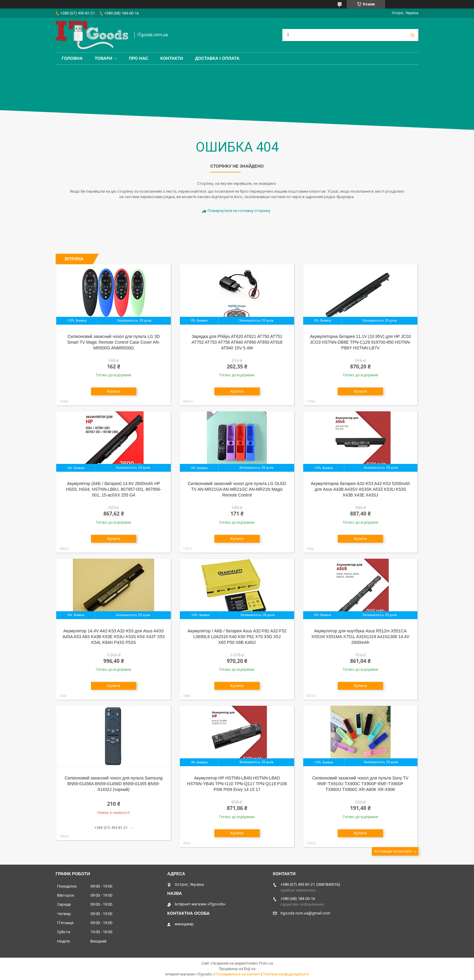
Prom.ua (266, 963)
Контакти (172, 58)
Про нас (138, 58)
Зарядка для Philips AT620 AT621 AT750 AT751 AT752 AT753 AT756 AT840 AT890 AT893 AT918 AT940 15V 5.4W (237, 342)
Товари (103, 58)
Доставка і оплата (217, 58)
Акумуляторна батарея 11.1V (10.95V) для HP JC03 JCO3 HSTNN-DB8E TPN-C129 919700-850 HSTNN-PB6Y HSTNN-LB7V (360, 342)
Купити (114, 391)
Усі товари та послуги (393, 851)
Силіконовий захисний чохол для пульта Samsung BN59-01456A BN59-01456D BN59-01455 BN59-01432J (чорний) (114, 784)
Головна (72, 58)
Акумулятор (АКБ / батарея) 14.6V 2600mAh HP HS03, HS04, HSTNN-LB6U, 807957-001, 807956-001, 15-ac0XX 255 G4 (114, 489)
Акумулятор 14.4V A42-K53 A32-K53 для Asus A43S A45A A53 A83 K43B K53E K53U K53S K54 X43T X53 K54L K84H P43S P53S (114, 637)
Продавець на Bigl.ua (237, 969)
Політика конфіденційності (286, 974)
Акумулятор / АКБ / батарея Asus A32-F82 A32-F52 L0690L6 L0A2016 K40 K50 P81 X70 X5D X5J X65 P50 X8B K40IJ (237, 637)
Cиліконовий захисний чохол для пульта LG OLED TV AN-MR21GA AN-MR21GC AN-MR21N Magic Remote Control (237, 489)
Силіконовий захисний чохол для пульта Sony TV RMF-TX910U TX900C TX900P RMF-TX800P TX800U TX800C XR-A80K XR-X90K (360, 784)
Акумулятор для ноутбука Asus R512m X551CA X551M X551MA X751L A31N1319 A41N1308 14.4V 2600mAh (360, 637)
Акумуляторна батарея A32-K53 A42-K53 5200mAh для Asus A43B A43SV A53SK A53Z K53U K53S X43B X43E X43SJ (360, 489)
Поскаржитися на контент (238, 974)
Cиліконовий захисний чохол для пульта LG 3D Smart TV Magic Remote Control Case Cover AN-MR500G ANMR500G (114, 342)
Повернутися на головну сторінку (239, 211)
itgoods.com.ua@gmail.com (305, 913)
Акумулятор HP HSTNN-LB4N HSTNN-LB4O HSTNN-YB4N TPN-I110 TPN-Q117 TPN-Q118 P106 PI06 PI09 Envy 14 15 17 (237, 784)
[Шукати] (412, 35)
